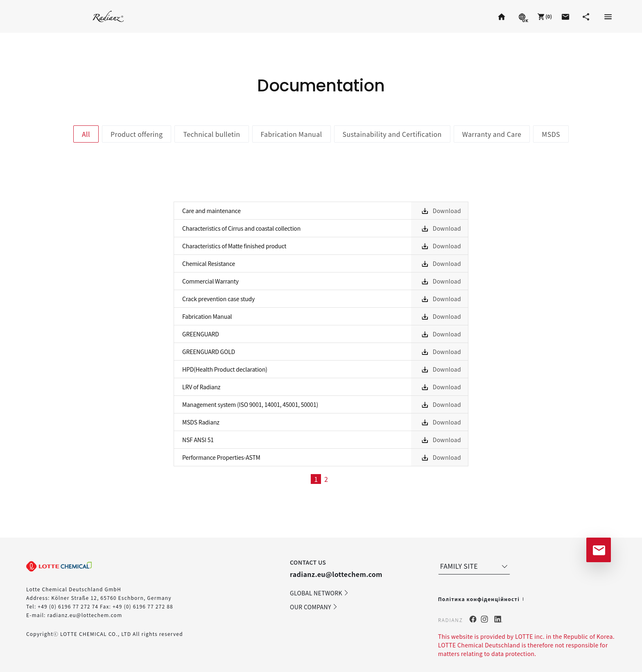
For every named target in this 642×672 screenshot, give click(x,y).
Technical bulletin (211, 134)
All (86, 134)
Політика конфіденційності (479, 599)
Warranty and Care (492, 134)
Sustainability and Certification (392, 134)
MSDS (551, 134)
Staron (43, 16)
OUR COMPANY (314, 607)
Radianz (108, 16)
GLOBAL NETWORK (319, 593)
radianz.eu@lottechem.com (85, 615)
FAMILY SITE (475, 566)
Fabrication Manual (292, 134)
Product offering (137, 134)
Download (447, 211)
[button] (544, 16)
